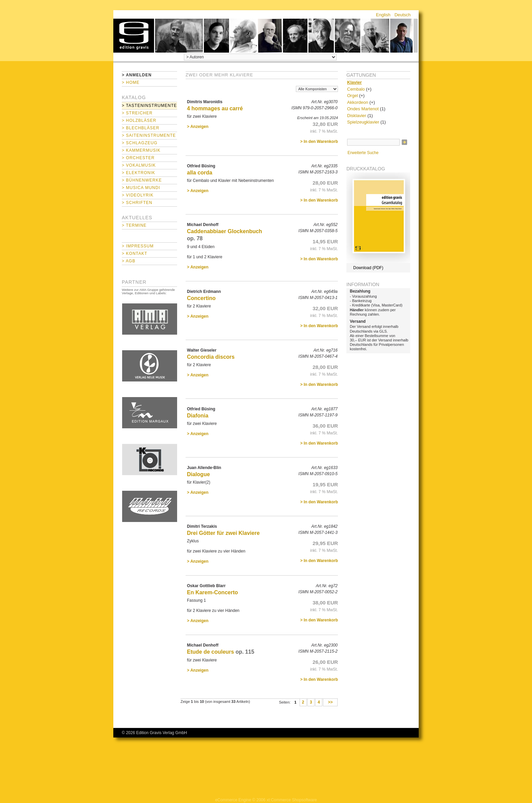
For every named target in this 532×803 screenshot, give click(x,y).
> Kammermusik (141, 150)
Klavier (354, 82)
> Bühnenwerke (142, 180)
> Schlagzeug (140, 143)
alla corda (200, 173)
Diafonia (198, 416)
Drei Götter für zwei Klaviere (223, 533)
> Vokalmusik (139, 165)
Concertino (201, 298)
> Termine (134, 225)
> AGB (129, 261)
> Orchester (138, 158)
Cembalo (356, 89)
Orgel (353, 96)
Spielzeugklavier (363, 122)
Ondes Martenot (363, 109)
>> (330, 703)
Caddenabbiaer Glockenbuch (224, 231)
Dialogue (198, 474)
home (134, 36)
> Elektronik (138, 173)
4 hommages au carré (215, 108)
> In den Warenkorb (319, 142)
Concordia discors (211, 357)
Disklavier (357, 116)
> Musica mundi (141, 188)
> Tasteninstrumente (149, 106)
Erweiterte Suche (363, 153)
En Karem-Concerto (212, 592)
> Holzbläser (139, 120)
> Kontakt (135, 254)
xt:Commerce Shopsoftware (292, 800)
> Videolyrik (138, 195)
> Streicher (137, 113)
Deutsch (403, 15)
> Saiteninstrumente (149, 135)
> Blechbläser (141, 128)
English (383, 15)
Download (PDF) (368, 268)
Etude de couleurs (211, 652)
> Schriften (137, 203)
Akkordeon (358, 102)
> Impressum (138, 246)
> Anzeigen (198, 127)
